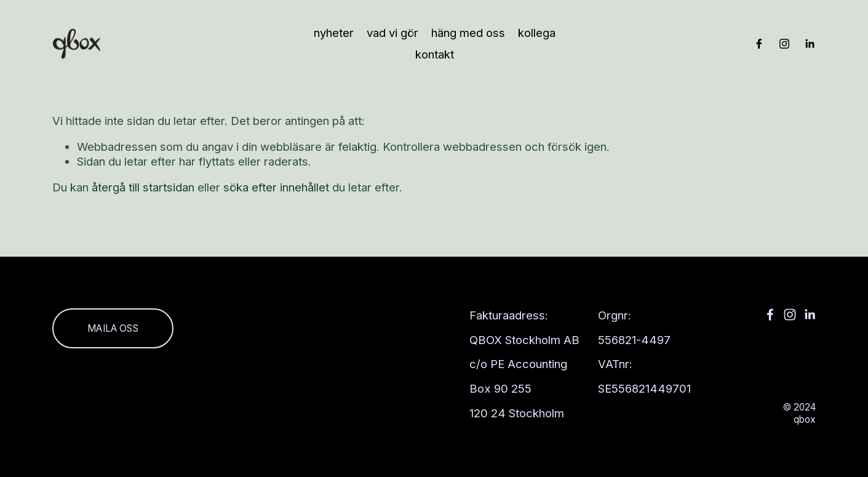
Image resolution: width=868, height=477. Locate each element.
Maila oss (113, 328)
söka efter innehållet (276, 187)
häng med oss (468, 33)
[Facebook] (759, 44)
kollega (537, 33)
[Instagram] (784, 44)
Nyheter (334, 33)
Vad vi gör (392, 33)
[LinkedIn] (810, 44)
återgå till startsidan (143, 187)
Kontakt (435, 54)
